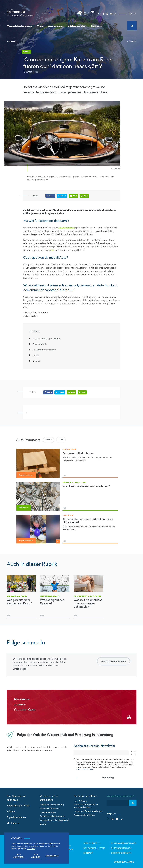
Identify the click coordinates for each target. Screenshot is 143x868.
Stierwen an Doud (17, 596)
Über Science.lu (98, 842)
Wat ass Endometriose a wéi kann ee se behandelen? (88, 603)
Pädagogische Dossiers (84, 813)
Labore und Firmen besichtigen (88, 810)
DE (130, 14)
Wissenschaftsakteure (50, 807)
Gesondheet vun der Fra (87, 596)
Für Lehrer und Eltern (77, 26)
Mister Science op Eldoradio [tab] (47, 339)
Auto (61, 440)
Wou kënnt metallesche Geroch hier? (86, 486)
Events (43, 822)
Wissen (41, 26)
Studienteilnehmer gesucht (52, 815)
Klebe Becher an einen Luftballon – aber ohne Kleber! (88, 521)
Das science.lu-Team (100, 846)
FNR (36, 72)
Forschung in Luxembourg (52, 803)
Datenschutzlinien (124, 846)
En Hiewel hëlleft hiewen (78, 453)
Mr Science (96, 26)
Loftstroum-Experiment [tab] (44, 350)
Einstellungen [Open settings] (52, 856)
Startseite (132, 41)
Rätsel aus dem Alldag (74, 482)
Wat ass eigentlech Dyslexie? (52, 602)
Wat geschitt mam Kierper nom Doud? (19, 602)
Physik (49, 440)
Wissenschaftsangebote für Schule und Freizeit (86, 804)
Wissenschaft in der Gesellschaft (55, 818)
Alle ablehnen (36, 856)
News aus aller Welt (18, 804)
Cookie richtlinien (123, 851)
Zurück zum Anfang (125, 859)
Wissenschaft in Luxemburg (20, 26)
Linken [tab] (36, 355)
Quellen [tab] (37, 361)
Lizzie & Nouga (80, 800)
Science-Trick (69, 450)
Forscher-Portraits (48, 811)
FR (135, 14)
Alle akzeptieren (19, 856)
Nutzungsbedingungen (126, 842)
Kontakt (95, 851)
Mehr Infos (31, 849)
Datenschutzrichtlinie (85, 768)
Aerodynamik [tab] (39, 344)
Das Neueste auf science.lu (16, 796)
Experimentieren (55, 26)
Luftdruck (68, 515)
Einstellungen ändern (114, 661)
